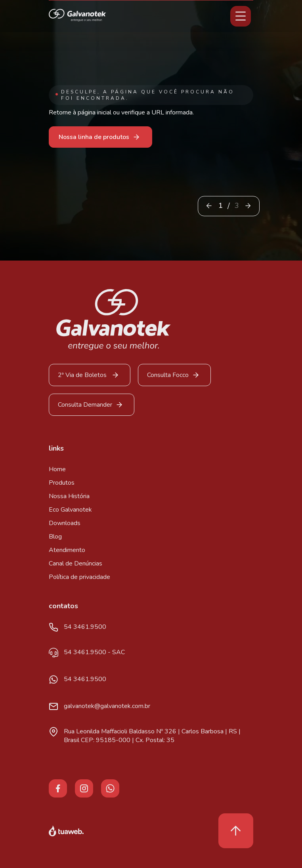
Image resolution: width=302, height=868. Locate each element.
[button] (248, 206)
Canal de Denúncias (75, 563)
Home (57, 469)
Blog (55, 537)
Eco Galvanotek (70, 510)
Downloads (65, 523)
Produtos (62, 483)
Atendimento (67, 550)
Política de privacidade (79, 577)
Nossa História (69, 496)
